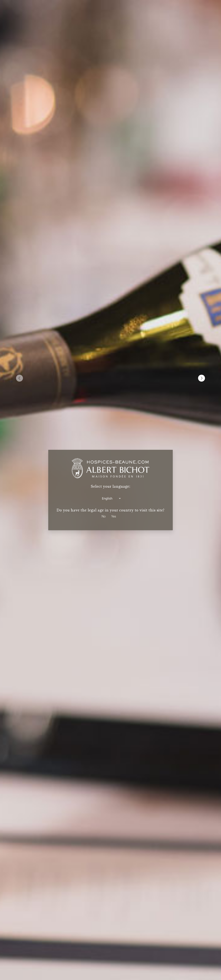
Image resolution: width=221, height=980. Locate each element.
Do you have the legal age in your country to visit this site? (110, 510)
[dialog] (110, 490)
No (104, 516)
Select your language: (111, 486)
